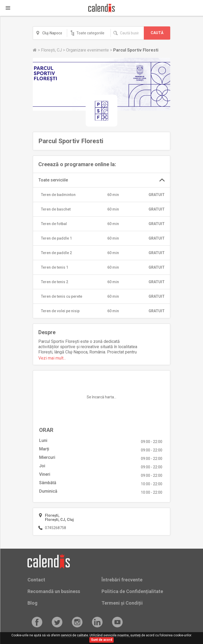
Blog (33, 603)
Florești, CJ (52, 50)
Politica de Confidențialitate (132, 591)
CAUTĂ (157, 33)
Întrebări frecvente (122, 580)
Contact (36, 580)
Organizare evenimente (88, 50)
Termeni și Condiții (122, 603)
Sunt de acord (101, 640)
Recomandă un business (54, 591)
